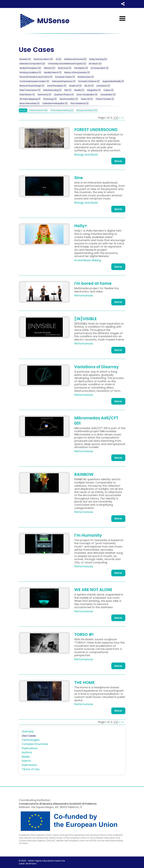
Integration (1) (94, 90)
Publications (30, 748)
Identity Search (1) (53, 72)
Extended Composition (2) (32, 64)
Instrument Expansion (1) (64, 81)
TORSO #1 (84, 634)
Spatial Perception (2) (30, 68)
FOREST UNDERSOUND (96, 130)
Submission (29, 765)
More (118, 161)
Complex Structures (35, 744)
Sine (79, 178)
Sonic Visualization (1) (87, 95)
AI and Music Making (62, 110)
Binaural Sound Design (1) (32, 86)
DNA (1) (68, 90)
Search (26, 761)
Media (26, 757)
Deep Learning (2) (98, 59)
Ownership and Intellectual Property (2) (67, 64)
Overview (28, 731)
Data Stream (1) (27, 95)
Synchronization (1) (69, 99)
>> (122, 118)
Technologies (31, 740)
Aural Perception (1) (57, 86)
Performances (39, 110)
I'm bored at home (93, 283)
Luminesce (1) (103, 86)
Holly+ (81, 226)
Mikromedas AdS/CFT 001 (96, 421)
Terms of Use (31, 769)
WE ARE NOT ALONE (93, 590)
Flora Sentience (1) (79, 103)
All (23, 110)
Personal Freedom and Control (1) (36, 77)
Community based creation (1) (34, 81)
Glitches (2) (50, 68)
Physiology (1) (50, 99)
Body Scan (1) (65, 68)
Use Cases (29, 736)
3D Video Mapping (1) (30, 99)
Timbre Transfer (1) (105, 99)
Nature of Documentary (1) (77, 72)
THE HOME (85, 683)
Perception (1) (81, 68)
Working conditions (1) (30, 72)
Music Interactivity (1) (30, 103)
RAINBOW (84, 474)
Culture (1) (108, 90)
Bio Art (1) (89, 86)
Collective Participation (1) (55, 103)
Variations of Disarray (96, 367)
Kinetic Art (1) (75, 86)
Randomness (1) (86, 77)
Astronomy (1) (44, 95)
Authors (27, 752)
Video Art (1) (87, 99)
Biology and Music (87, 110)
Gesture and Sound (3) (75, 59)
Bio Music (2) (95, 64)
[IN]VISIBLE (86, 319)
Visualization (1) (108, 95)
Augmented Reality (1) (113, 81)
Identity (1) (79, 90)
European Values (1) (65, 77)
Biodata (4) (25, 59)
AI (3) (59, 59)
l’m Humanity (88, 535)
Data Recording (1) (52, 90)
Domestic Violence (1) (89, 81)
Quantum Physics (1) (64, 95)
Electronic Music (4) (43, 59)
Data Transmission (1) (30, 90)
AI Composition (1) (100, 68)
